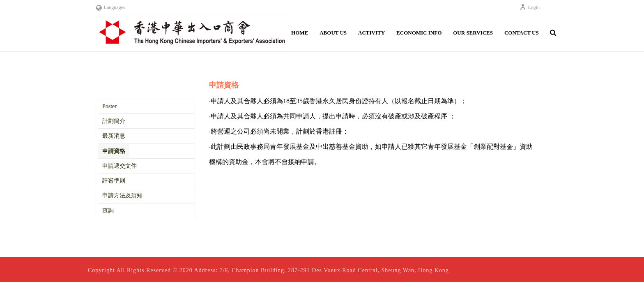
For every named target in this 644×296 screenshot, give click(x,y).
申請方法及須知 (122, 195)
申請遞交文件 (120, 166)
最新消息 (114, 136)
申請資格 (114, 151)
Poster (109, 106)
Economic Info (419, 33)
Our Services (473, 33)
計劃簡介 (114, 121)
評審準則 (114, 181)
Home (300, 33)
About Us (333, 33)
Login (530, 7)
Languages (111, 7)
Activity (371, 33)
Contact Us (522, 33)
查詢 (108, 211)
